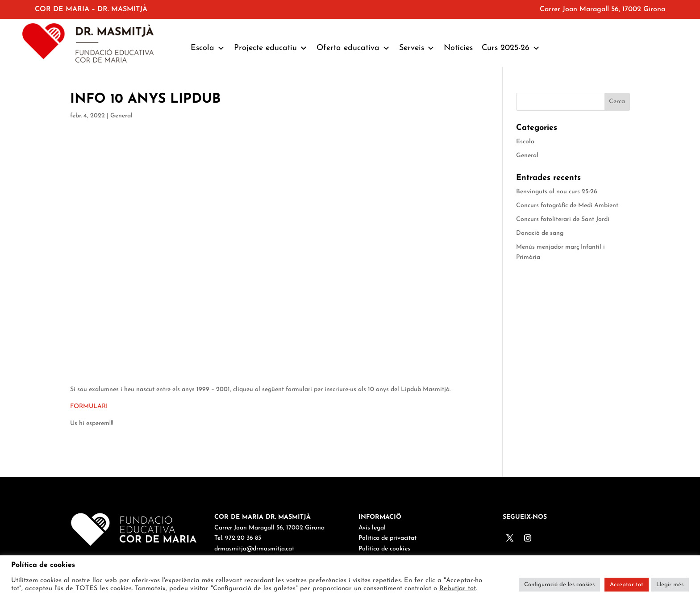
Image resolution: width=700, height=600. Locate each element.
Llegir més (670, 585)
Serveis (417, 48)
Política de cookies (384, 549)
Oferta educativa (353, 48)
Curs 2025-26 (511, 48)
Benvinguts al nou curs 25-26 (557, 192)
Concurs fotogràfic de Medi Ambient (567, 206)
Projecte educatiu (271, 48)
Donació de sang (540, 233)
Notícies (458, 48)
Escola (208, 48)
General (121, 116)
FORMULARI (89, 406)
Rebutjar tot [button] (458, 589)
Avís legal (372, 528)
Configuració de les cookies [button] (559, 585)
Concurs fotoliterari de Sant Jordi (563, 219)
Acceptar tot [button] (627, 585)
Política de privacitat (387, 538)
